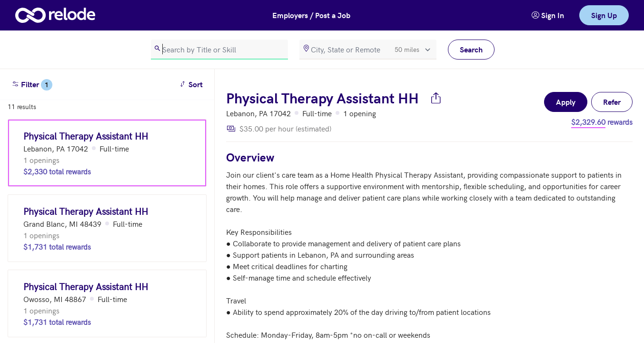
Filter (32, 85)
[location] (368, 50)
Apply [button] (566, 102)
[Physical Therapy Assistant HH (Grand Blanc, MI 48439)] (107, 228)
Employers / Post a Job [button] (311, 15)
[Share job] (436, 98)
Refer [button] (612, 102)
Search (471, 49)
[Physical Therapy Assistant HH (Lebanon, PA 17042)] (107, 153)
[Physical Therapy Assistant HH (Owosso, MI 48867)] (107, 303)
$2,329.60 (588, 121)
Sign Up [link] (604, 15)
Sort (193, 84)
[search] (219, 50)
